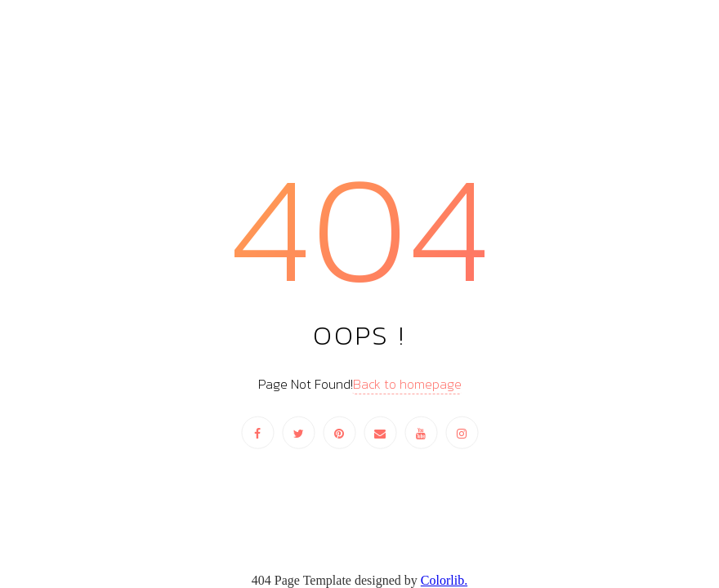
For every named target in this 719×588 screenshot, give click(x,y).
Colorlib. (444, 580)
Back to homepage (407, 384)
